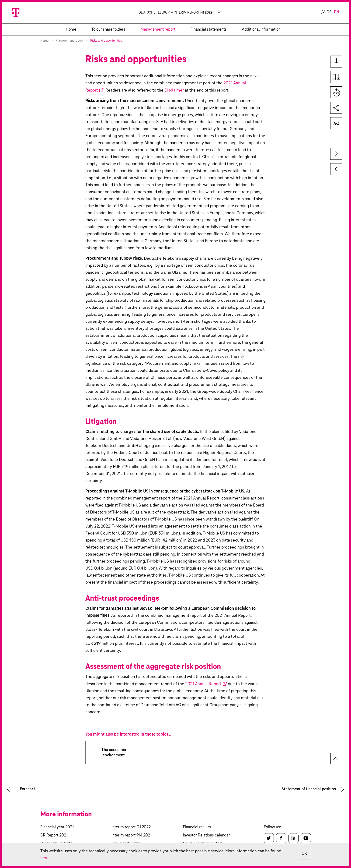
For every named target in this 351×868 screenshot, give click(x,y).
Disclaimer (174, 90)
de (329, 12)
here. (45, 858)
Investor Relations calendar (206, 835)
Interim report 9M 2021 (132, 835)
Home (44, 41)
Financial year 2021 (57, 827)
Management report (69, 41)
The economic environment (114, 753)
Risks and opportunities (106, 41)
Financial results (197, 827)
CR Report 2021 (54, 835)
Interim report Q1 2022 (131, 827)
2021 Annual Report (203, 684)
